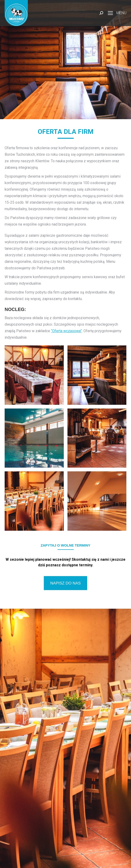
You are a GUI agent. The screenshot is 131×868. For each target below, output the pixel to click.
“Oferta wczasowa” (66, 331)
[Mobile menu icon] (117, 13)
